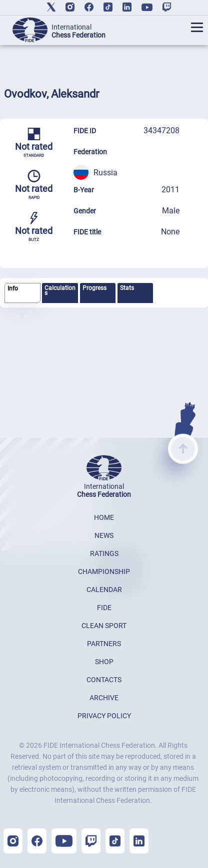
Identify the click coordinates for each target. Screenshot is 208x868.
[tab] (22, 293)
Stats (127, 288)
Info (13, 288)
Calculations (60, 291)
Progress (94, 288)
